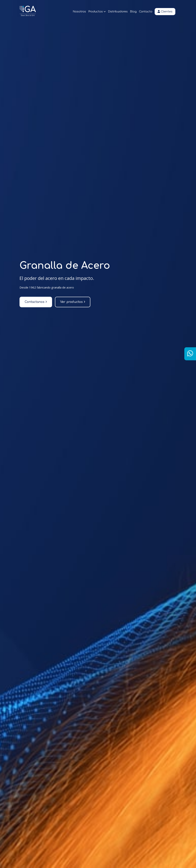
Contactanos (36, 302)
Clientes (165, 12)
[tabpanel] (98, 434)
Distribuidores (118, 12)
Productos (97, 12)
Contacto (146, 12)
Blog (133, 12)
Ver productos (73, 302)
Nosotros (79, 12)
